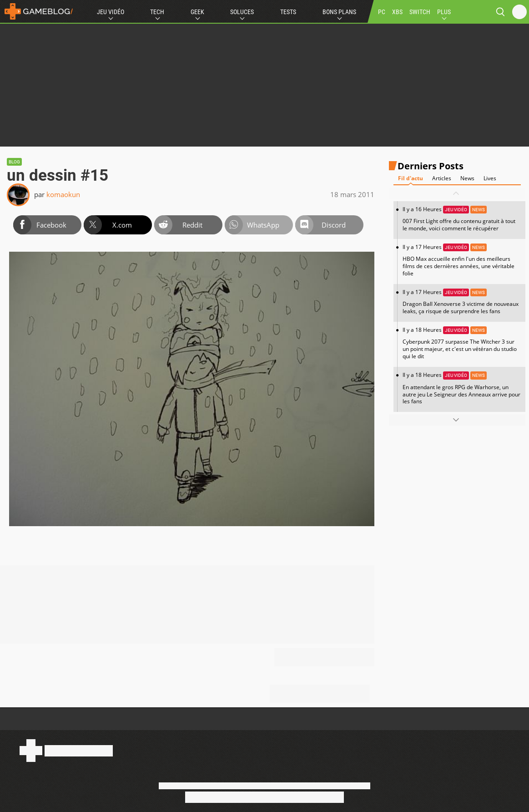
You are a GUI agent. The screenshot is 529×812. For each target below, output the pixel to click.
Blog (14, 162)
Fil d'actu (411, 178)
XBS (397, 12)
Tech (157, 12)
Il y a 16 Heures (462, 219)
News (467, 178)
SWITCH (420, 12)
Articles (442, 178)
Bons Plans (339, 12)
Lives (490, 178)
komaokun (63, 194)
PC (382, 12)
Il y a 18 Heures (462, 343)
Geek (197, 12)
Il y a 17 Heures (462, 260)
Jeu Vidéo (111, 12)
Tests (288, 12)
